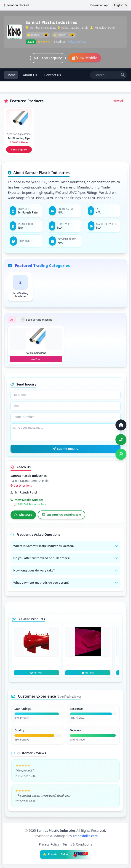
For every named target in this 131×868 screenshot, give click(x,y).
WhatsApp (23, 515)
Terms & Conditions (77, 844)
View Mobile (85, 58)
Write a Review (77, 42)
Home (11, 75)
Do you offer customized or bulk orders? (65, 558)
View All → (120, 101)
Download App (100, 5)
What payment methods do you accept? (65, 582)
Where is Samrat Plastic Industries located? (65, 546)
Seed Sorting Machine (36, 320)
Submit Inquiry (66, 449)
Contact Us (53, 75)
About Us (30, 75)
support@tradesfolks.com (61, 515)
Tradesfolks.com (85, 836)
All (12, 320)
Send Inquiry (48, 58)
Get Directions (21, 486)
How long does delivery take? (65, 570)
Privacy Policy (49, 844)
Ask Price (36, 673)
